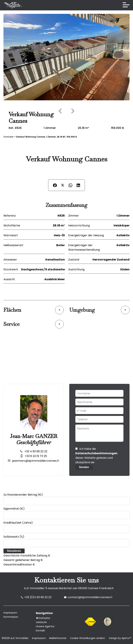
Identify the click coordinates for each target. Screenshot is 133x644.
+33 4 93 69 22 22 (36, 451)
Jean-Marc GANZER (34, 436)
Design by (120, 638)
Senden (84, 467)
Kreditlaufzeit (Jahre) (18, 523)
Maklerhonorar (58, 638)
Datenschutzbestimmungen (96, 453)
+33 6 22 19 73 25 (36, 456)
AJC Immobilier (34, 588)
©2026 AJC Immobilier (15, 638)
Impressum (39, 638)
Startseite (8, 137)
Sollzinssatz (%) (14, 537)
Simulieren (14, 551)
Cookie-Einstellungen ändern (87, 638)
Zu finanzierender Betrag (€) (23, 495)
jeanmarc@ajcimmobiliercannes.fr (36, 461)
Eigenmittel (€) (14, 509)
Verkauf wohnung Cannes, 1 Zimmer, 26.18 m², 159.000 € (46, 137)
